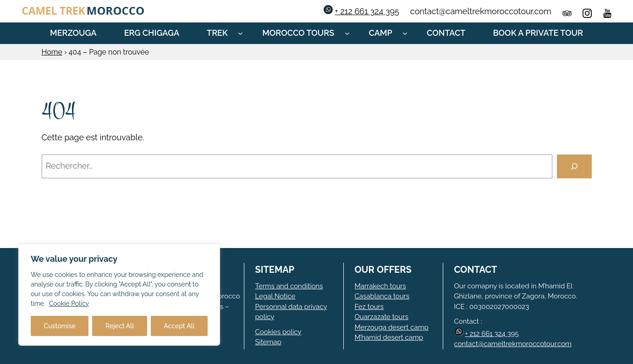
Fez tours (369, 307)
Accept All (179, 326)
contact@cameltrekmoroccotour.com (513, 344)
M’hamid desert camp (389, 337)
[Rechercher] (574, 166)
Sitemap (268, 342)
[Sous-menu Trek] (240, 33)
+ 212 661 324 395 (367, 11)
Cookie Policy (69, 303)
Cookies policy (278, 332)
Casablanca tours (382, 296)
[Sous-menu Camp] (405, 33)
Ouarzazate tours (382, 317)
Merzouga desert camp (392, 327)
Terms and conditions (289, 286)
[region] (119, 295)
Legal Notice (275, 296)
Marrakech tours (380, 286)
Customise (60, 326)
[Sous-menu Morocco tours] (347, 33)
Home (52, 52)
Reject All (120, 326)
